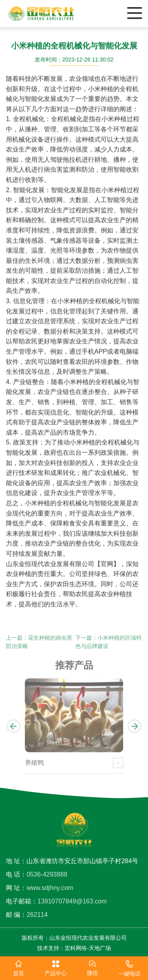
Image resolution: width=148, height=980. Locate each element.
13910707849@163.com (72, 901)
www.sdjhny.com (50, 888)
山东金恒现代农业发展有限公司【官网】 (63, 564)
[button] (13, 730)
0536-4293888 (47, 874)
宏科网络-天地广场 (88, 948)
